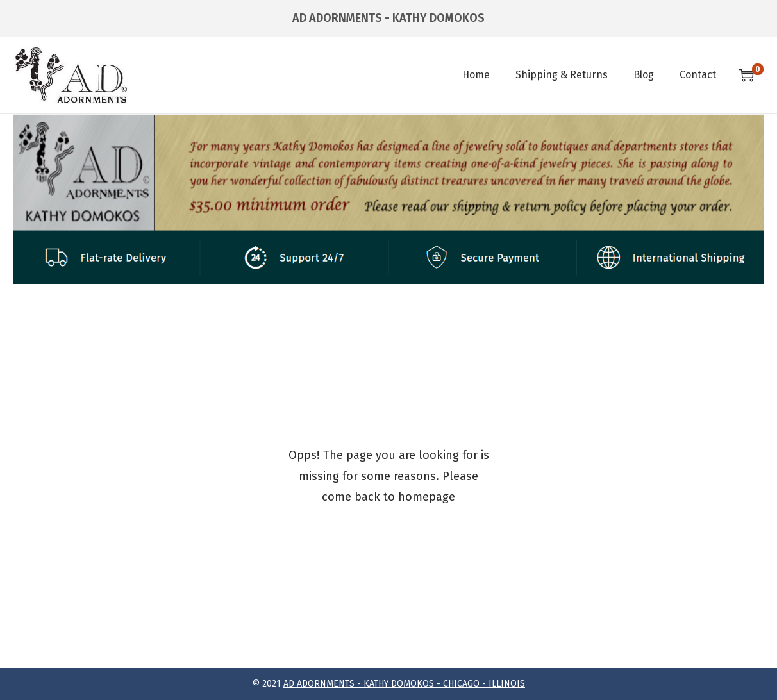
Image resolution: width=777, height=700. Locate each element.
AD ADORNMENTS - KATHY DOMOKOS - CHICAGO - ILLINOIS (404, 684)
